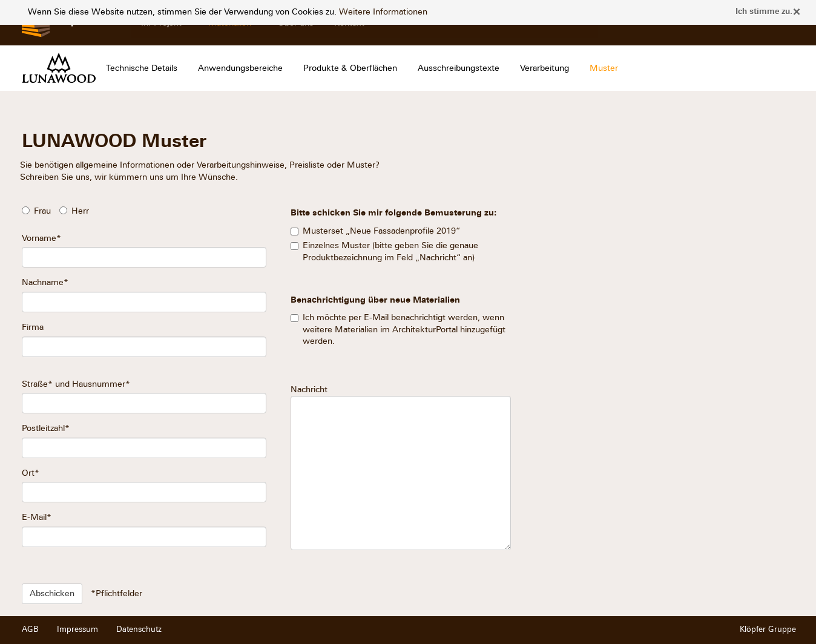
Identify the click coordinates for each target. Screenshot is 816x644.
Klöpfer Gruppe (768, 629)
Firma (33, 327)
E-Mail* (37, 517)
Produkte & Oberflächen (350, 68)
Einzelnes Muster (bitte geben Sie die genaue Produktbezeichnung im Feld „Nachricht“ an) (390, 251)
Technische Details (142, 68)
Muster (604, 68)
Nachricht (401, 467)
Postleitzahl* (46, 428)
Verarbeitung (545, 68)
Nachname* (45, 282)
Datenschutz (139, 629)
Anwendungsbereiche (240, 68)
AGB (30, 629)
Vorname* (41, 238)
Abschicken (52, 593)
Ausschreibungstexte (459, 68)
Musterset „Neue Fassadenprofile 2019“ (381, 231)
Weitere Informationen (383, 12)
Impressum (77, 629)
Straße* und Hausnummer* (76, 384)
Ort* (31, 473)
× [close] (797, 11)
